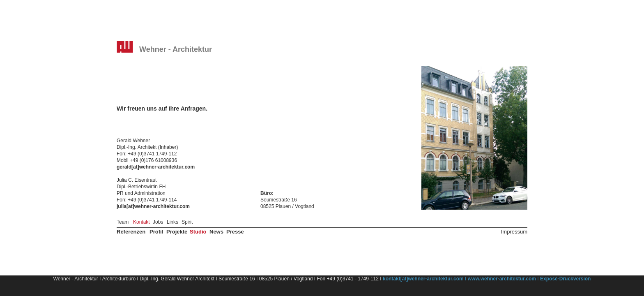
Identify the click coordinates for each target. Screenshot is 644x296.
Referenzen (131, 232)
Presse (235, 232)
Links (172, 222)
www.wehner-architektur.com (502, 279)
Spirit (187, 222)
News (216, 232)
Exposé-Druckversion (565, 279)
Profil (156, 232)
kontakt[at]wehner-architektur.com (423, 279)
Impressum (514, 232)
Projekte (177, 232)
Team (123, 222)
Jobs (158, 222)
